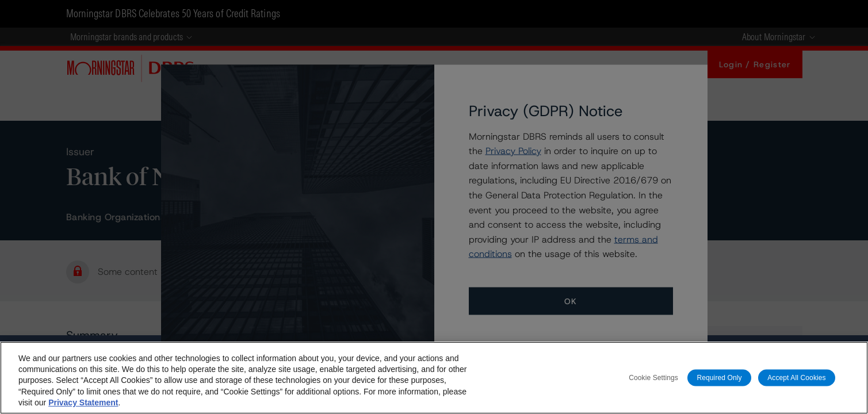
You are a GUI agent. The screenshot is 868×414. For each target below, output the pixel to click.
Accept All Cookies (797, 377)
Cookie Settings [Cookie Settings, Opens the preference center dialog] (653, 377)
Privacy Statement (83, 402)
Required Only (719, 377)
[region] (434, 378)
